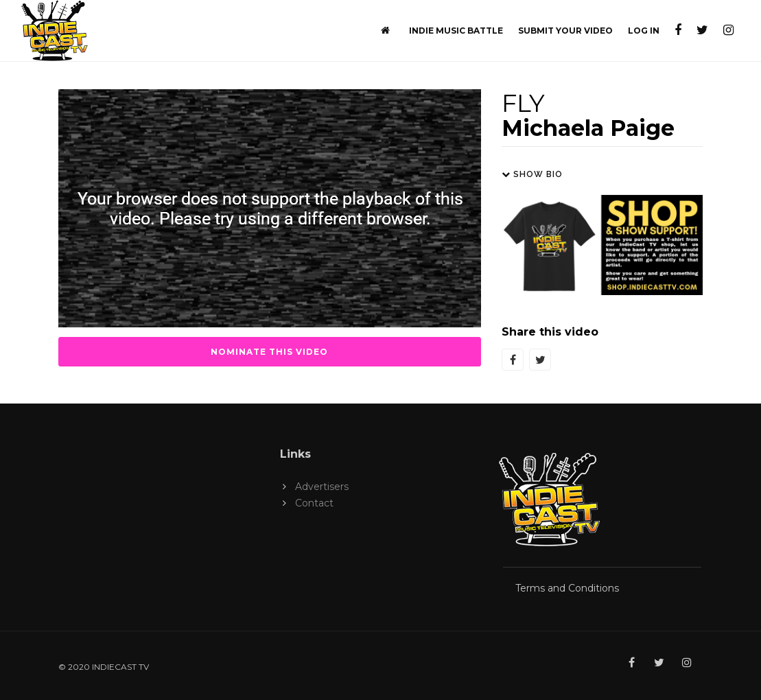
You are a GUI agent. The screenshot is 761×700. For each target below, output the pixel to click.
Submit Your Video (565, 31)
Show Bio (532, 174)
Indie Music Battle (456, 31)
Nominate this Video (269, 352)
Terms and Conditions (567, 588)
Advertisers (322, 487)
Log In (644, 31)
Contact (314, 503)
